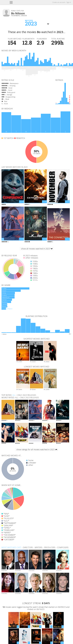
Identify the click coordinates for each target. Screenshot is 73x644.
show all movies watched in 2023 (35, 249)
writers (38, 547)
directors (28, 547)
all (14, 395)
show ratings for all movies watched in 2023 (35, 449)
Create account (59, 2)
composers (63, 547)
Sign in (69, 2)
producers (50, 547)
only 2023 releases (27, 395)
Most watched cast (11, 547)
